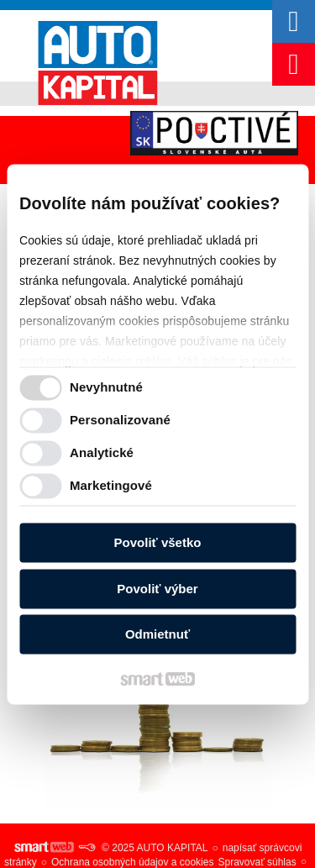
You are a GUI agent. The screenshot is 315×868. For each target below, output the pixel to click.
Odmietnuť (157, 635)
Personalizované (120, 420)
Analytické (102, 452)
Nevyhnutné (106, 387)
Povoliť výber (157, 589)
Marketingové (111, 485)
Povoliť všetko (158, 543)
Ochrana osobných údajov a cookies (132, 862)
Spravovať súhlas (257, 862)
